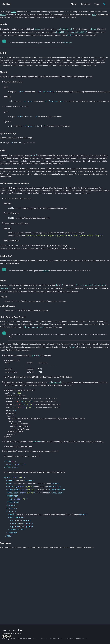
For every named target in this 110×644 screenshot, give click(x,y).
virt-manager (67, 52)
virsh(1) (3, 396)
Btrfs (19, 18)
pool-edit (42, 497)
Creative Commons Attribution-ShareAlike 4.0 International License (53, 639)
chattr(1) (68, 321)
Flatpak (104, 41)
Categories (85, 4)
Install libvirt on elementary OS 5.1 (94, 38)
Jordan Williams (15, 639)
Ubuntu (106, 34)
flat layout (46, 306)
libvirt (15, 12)
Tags (96, 4)
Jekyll (84, 639)
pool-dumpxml (62, 430)
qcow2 (40, 175)
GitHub (13, 630)
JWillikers (7, 4)
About (73, 4)
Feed (22, 630)
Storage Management (83, 369)
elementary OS (76, 34)
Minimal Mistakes (93, 639)
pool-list (41, 402)
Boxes (22, 15)
